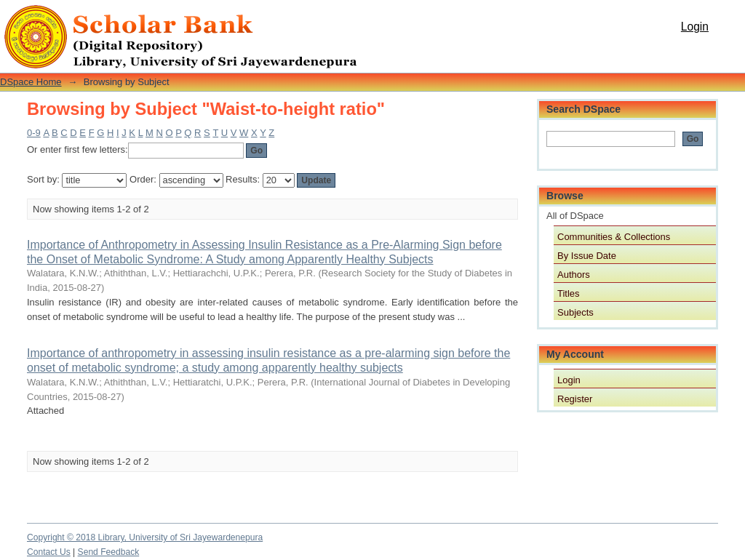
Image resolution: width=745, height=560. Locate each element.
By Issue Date (587, 256)
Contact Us (49, 552)
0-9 (34, 133)
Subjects (575, 312)
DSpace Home (31, 82)
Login (695, 27)
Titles (569, 293)
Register (575, 399)
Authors (574, 275)
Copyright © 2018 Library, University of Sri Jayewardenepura (145, 537)
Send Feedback (109, 552)
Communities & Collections (614, 237)
